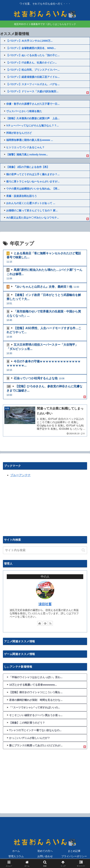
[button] (83, 550)
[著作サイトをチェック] (40, 623)
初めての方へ (45, 851)
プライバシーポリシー (74, 856)
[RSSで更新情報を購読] (50, 623)
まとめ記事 (74, 851)
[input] (45, 550)
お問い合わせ (45, 856)
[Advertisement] (30, 506)
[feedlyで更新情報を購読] (45, 623)
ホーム (16, 851)
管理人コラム (16, 856)
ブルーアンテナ (20, 475)
